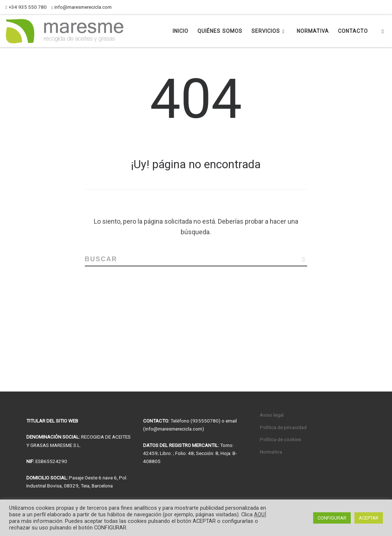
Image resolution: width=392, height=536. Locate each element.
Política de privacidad (283, 427)
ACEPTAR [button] (369, 518)
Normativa (271, 452)
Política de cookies (280, 439)
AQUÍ (260, 514)
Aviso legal (272, 415)
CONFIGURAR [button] (332, 518)
